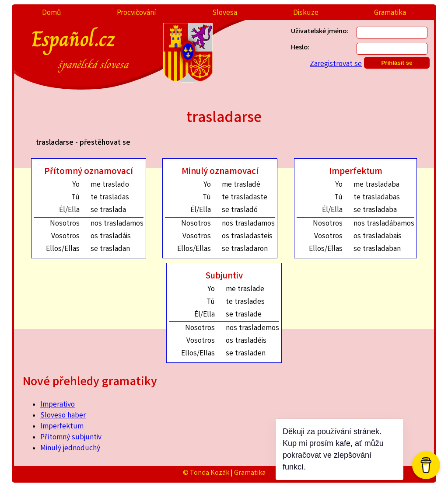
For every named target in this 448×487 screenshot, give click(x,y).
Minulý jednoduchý (70, 449)
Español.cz (105, 48)
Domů (52, 13)
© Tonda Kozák (206, 473)
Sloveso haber (63, 416)
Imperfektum (62, 427)
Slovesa (225, 13)
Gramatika (390, 13)
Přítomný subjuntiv (71, 438)
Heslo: (300, 48)
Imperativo (58, 405)
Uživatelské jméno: (320, 32)
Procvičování (136, 13)
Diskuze (306, 13)
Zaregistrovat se (336, 64)
